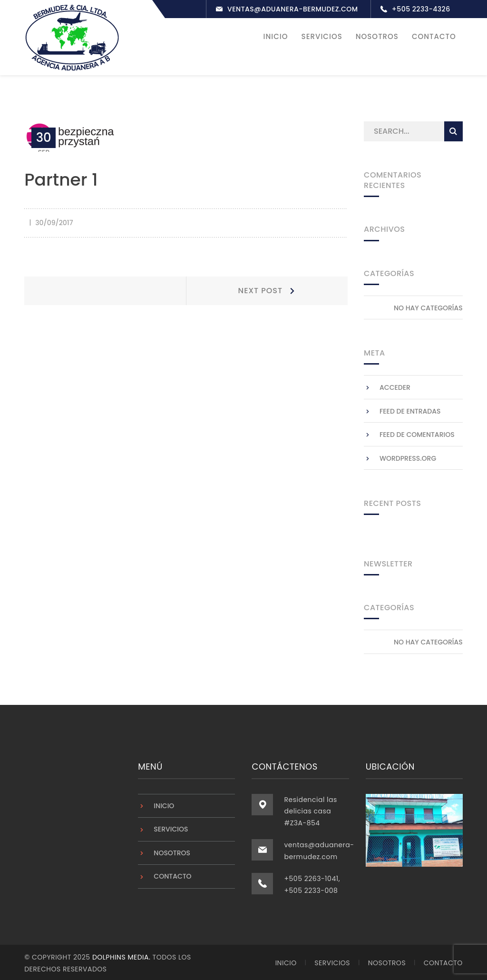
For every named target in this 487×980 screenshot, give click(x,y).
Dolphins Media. (122, 956)
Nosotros (172, 851)
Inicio (164, 804)
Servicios (171, 828)
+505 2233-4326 (421, 9)
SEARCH (453, 130)
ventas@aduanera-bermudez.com (293, 9)
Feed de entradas (410, 410)
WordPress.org (408, 457)
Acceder (395, 386)
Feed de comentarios (417, 434)
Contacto (172, 875)
